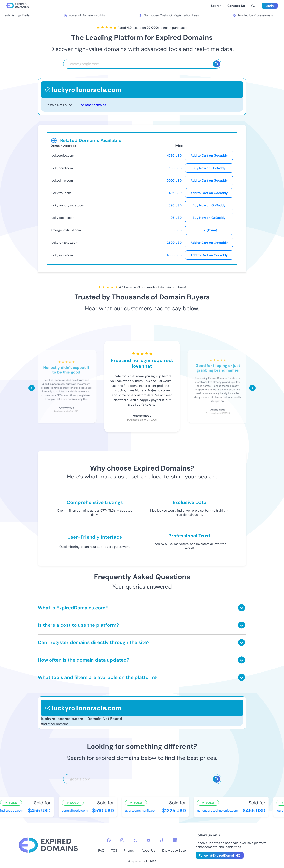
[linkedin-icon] (175, 840)
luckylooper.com (63, 218)
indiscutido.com (12, 810)
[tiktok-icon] (162, 840)
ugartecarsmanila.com (142, 810)
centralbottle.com (75, 810)
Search (216, 6)
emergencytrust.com (66, 230)
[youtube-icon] (149, 840)
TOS (114, 851)
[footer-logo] (48, 846)
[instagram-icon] (122, 840)
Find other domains (92, 105)
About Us (148, 851)
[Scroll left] (32, 388)
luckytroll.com (61, 193)
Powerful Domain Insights (85, 15)
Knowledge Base (174, 851)
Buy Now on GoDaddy (209, 168)
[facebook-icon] (109, 840)
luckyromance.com (64, 243)
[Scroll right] (252, 388)
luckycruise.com (62, 156)
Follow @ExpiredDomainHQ (220, 855)
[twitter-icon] (135, 840)
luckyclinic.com (62, 180)
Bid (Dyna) (209, 230)
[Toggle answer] (241, 608)
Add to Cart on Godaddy (209, 156)
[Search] (216, 64)
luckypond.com (62, 168)
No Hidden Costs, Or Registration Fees (169, 15)
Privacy (129, 851)
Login (270, 6)
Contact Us (236, 6)
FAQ (101, 851)
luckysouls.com (62, 255)
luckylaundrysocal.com (67, 205)
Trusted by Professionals (254, 15)
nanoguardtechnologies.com (218, 810)
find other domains (55, 724)
